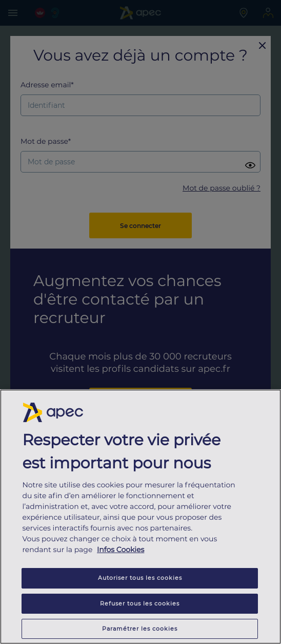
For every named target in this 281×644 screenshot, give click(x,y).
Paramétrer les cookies (140, 629)
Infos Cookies (121, 550)
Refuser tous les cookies (140, 603)
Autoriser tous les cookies (140, 578)
